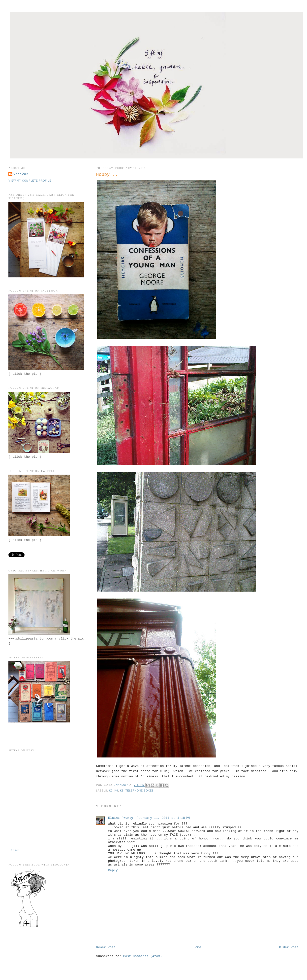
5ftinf (14, 850)
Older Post (289, 947)
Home (197, 947)
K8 (122, 791)
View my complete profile (30, 181)
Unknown (21, 174)
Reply (113, 870)
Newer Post (106, 947)
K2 (111, 791)
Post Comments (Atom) (143, 956)
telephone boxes (140, 791)
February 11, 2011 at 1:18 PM (163, 818)
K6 (116, 791)
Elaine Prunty (122, 818)
